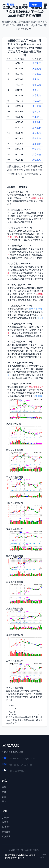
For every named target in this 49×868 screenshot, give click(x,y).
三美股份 (37, 128)
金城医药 (37, 106)
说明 (4, 787)
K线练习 (36, 5)
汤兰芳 (41, 318)
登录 (25, 5)
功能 (4, 792)
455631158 (18, 771)
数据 (4, 797)
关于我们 (6, 818)
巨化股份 (37, 138)
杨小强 (39, 309)
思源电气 (37, 63)
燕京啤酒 (37, 74)
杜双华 (41, 396)
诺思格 (36, 90)
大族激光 (37, 69)
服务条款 (6, 827)
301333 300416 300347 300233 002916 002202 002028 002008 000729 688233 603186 (23, 708)
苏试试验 (37, 101)
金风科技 (37, 79)
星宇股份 (37, 144)
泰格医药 (37, 85)
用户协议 (6, 836)
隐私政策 (6, 832)
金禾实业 (37, 122)
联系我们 (6, 822)
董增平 (32, 309)
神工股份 (37, 117)
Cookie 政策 (43, 856)
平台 (4, 801)
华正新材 (37, 112)
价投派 (11, 5)
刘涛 (35, 396)
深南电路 (37, 95)
